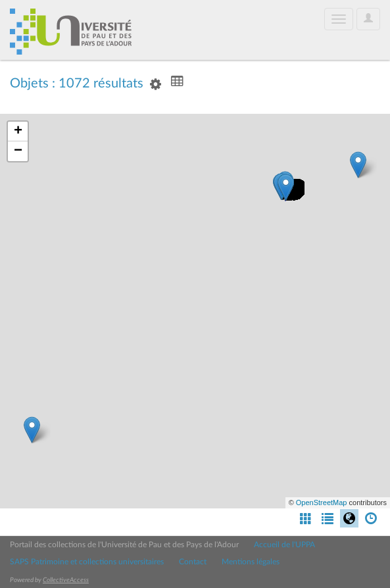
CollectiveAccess (66, 580)
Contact (193, 562)
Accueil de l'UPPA (284, 545)
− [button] (18, 151)
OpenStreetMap (322, 502)
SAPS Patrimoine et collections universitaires (87, 562)
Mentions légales (251, 562)
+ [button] (18, 132)
